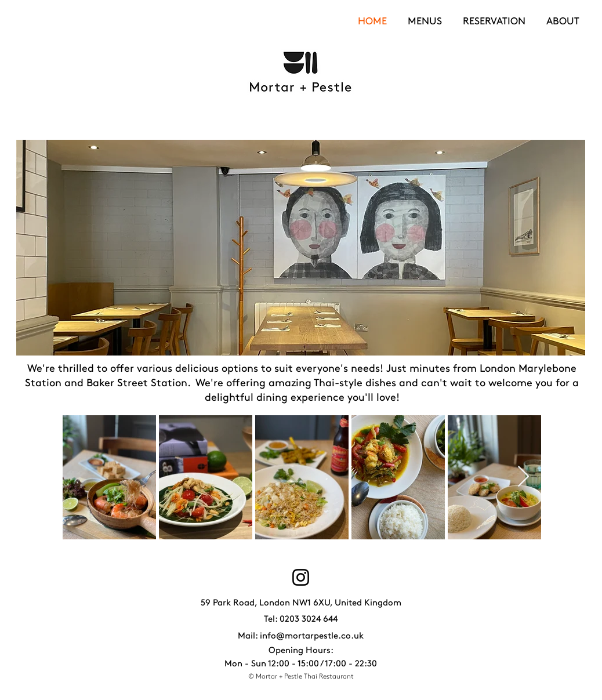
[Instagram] (301, 577)
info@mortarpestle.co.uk (312, 636)
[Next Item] (523, 477)
